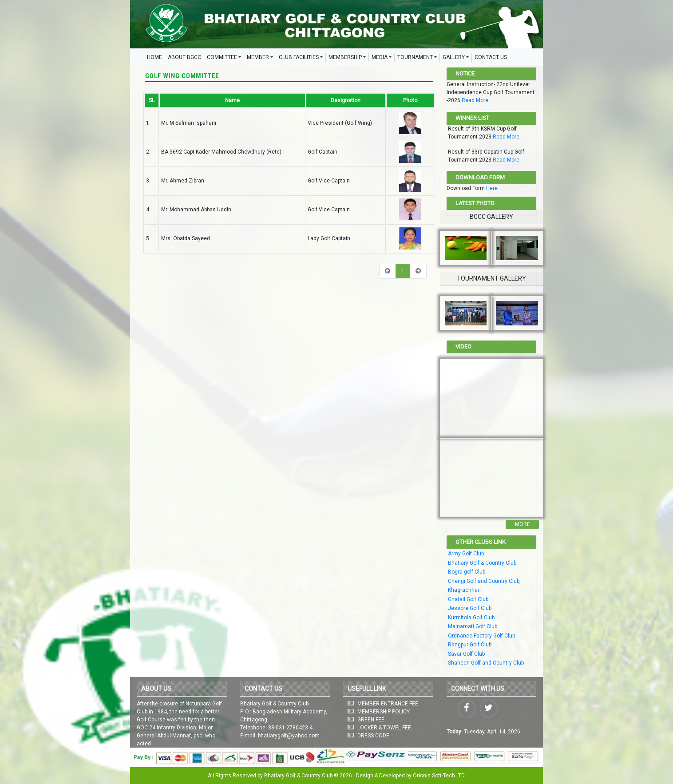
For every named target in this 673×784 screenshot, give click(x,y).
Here (492, 188)
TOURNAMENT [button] (415, 57)
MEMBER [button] (258, 57)
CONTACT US (491, 57)
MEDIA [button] (380, 57)
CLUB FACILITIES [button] (299, 57)
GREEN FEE (371, 720)
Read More (475, 100)
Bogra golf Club (467, 572)
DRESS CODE (373, 736)
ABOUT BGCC (184, 57)
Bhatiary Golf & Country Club (482, 563)
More (523, 524)
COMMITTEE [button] (222, 57)
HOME (154, 57)
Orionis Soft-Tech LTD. (439, 776)
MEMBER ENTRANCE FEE (388, 704)
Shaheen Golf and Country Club (486, 663)
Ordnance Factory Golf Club (481, 636)
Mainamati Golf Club (473, 626)
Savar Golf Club (466, 654)
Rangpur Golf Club (470, 645)
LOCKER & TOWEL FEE (384, 728)
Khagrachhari (464, 590)
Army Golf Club (466, 554)
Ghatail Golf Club (468, 599)
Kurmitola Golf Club (471, 618)
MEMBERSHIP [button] (345, 57)
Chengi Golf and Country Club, (484, 581)
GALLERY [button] (454, 57)
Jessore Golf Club (470, 608)
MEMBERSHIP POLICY (384, 712)
